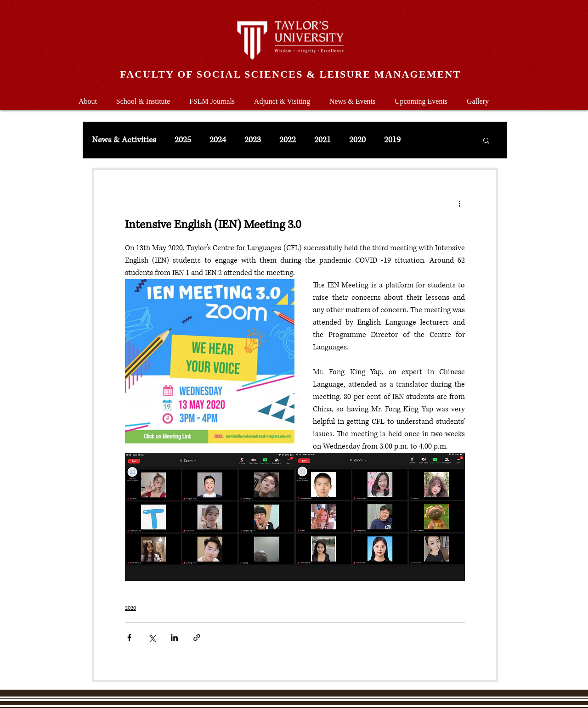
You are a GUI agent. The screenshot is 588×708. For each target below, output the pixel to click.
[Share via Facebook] (129, 638)
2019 (392, 140)
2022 (288, 140)
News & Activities (124, 140)
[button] (143, 97)
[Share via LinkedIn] (174, 638)
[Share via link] (197, 638)
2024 (218, 140)
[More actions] (459, 203)
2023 (253, 140)
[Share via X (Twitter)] (152, 638)
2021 (322, 140)
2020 (357, 140)
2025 (183, 140)
